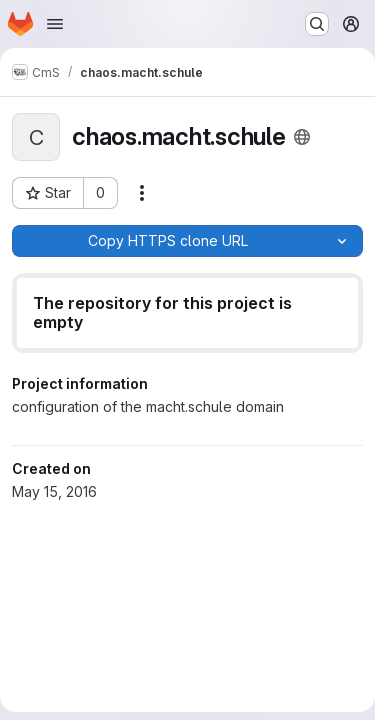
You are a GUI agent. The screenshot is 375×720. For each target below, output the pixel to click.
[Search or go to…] (317, 24)
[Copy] (167, 241)
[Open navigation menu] (55, 24)
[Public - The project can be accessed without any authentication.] (302, 137)
